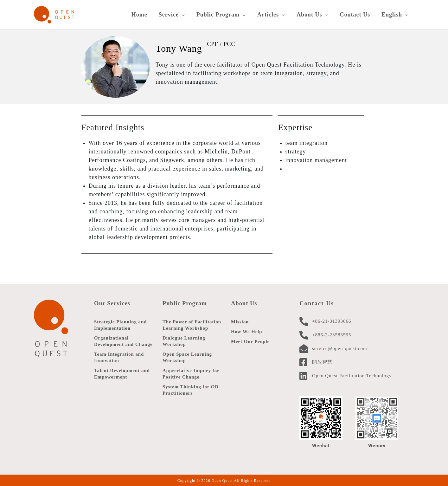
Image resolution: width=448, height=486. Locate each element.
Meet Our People (251, 341)
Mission (240, 321)
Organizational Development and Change (124, 341)
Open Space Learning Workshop (188, 357)
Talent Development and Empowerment (122, 374)
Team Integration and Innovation (119, 357)
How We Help (247, 331)
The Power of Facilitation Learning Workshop (192, 324)
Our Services (112, 303)
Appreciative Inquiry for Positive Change (191, 374)
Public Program (185, 303)
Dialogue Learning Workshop (184, 341)
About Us (244, 303)
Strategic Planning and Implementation (121, 324)
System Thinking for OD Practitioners (191, 390)
